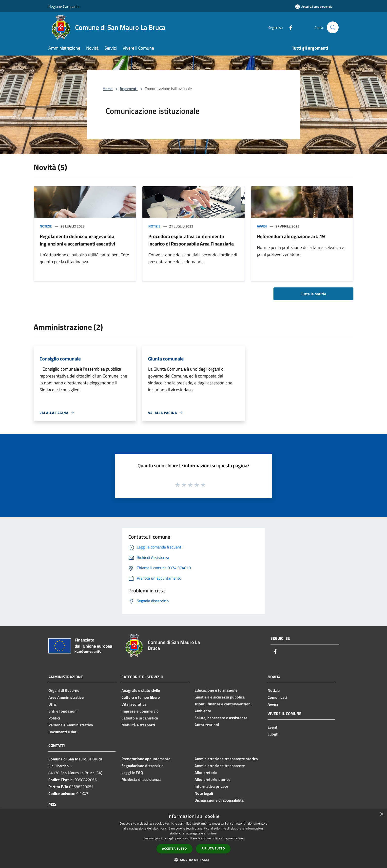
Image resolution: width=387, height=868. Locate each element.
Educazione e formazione (216, 690)
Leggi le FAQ (132, 773)
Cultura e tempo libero (141, 697)
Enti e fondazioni (63, 711)
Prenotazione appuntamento (146, 759)
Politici (54, 718)
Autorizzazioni (207, 725)
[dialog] (193, 839)
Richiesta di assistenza (141, 779)
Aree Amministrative (66, 697)
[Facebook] (289, 27)
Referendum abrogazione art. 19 (291, 236)
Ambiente (203, 711)
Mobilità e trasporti (138, 725)
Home (108, 89)
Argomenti (129, 89)
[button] (193, 860)
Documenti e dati (63, 732)
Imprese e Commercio (140, 711)
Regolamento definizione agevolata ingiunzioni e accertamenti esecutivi (77, 240)
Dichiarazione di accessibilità (219, 800)
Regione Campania (64, 6)
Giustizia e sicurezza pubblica (220, 697)
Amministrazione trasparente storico (226, 759)
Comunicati (277, 697)
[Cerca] (333, 27)
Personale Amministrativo (71, 725)
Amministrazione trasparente (220, 766)
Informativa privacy (211, 786)
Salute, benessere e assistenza (221, 718)
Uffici (53, 704)
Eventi (273, 727)
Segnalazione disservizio (143, 766)
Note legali (204, 793)
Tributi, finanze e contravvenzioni (223, 704)
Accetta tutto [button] (174, 849)
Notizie (46, 226)
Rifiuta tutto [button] (213, 848)
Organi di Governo (64, 690)
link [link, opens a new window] (241, 838)
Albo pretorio (206, 773)
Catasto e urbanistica (140, 718)
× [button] (381, 814)
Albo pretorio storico (213, 779)
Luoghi (273, 734)
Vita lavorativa (134, 704)
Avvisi (262, 226)
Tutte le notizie (313, 294)
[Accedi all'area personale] (314, 7)
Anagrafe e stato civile (141, 690)
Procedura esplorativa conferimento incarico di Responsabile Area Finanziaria (191, 240)
